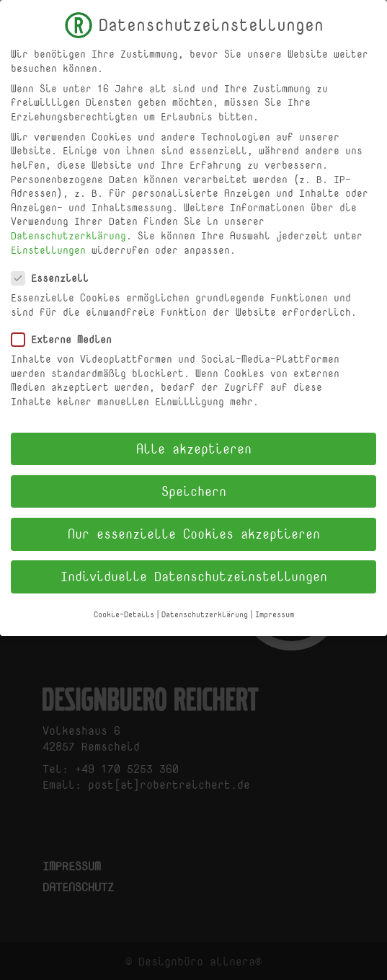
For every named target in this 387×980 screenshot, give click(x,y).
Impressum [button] (275, 608)
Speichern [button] (194, 485)
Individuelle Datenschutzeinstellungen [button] (194, 570)
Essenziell (56, 272)
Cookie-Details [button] (124, 608)
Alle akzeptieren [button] (194, 441)
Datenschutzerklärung (68, 229)
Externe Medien (67, 333)
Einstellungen (48, 243)
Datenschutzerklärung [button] (205, 608)
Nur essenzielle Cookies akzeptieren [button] (194, 527)
